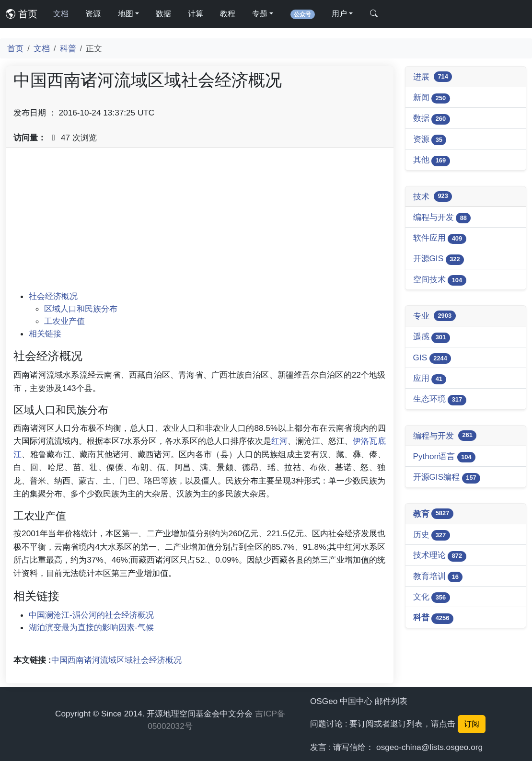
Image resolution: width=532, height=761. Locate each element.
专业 (434, 316)
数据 (163, 14)
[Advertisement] (200, 223)
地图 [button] (126, 14)
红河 (279, 441)
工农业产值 (64, 321)
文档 (61, 14)
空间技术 (440, 280)
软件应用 (440, 238)
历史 (432, 535)
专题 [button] (260, 14)
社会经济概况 (53, 296)
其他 (432, 160)
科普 (68, 48)
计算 (196, 14)
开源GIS (439, 259)
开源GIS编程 (447, 478)
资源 (93, 14)
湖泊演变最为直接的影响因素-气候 (91, 627)
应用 (430, 379)
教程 (228, 14)
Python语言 (445, 457)
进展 (433, 77)
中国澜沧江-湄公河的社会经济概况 (91, 615)
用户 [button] (339, 14)
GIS (432, 358)
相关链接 (45, 334)
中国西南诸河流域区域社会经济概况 (116, 660)
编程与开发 (442, 218)
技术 (433, 196)
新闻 (432, 98)
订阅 (472, 724)
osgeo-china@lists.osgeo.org (429, 747)
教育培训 (438, 577)
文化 (432, 597)
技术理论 (440, 556)
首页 (22, 14)
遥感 (432, 337)
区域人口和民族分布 (81, 309)
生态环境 (440, 399)
